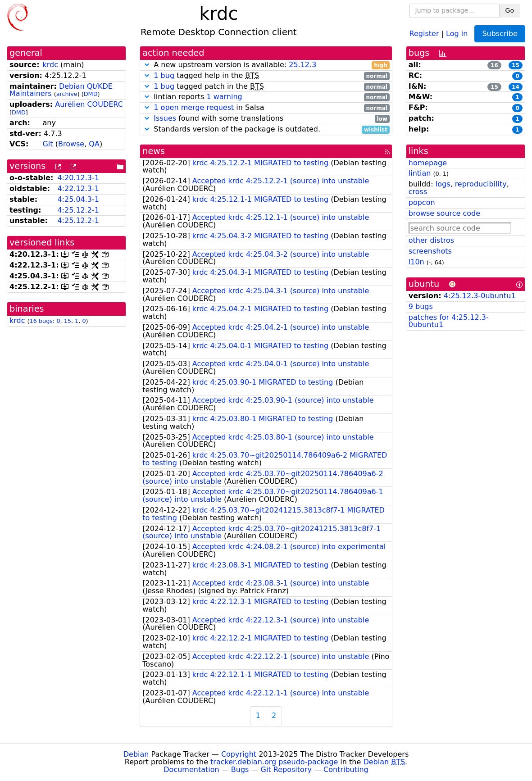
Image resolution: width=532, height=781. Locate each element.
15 (68, 321)
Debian (136, 754)
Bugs (240, 770)
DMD (91, 94)
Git (48, 144)
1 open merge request (194, 107)
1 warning (224, 97)
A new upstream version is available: (266, 65)
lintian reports (266, 97)
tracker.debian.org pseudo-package (274, 762)
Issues (165, 118)
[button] (147, 65)
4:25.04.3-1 (78, 199)
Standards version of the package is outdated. (266, 129)
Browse (71, 144)
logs (443, 184)
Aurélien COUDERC (89, 104)
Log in (457, 33)
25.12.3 (302, 65)
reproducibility (481, 184)
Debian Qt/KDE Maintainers (61, 90)
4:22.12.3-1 (78, 188)
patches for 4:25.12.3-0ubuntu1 (449, 321)
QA (94, 144)
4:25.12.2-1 (78, 210)
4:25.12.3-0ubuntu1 (480, 296)
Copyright (239, 754)
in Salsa (266, 108)
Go (510, 10)
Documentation (191, 770)
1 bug (164, 75)
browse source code (444, 213)
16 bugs (41, 321)
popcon (422, 202)
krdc (50, 65)
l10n (416, 262)
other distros (431, 240)
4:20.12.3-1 (78, 178)
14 (516, 87)
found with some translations (266, 119)
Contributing (346, 770)
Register (424, 33)
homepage (428, 163)
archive (67, 94)
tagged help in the (266, 76)
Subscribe (500, 34)
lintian (420, 173)
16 (494, 65)
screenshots (430, 251)
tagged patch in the (266, 87)
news (154, 151)
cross (418, 192)
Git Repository (286, 770)
